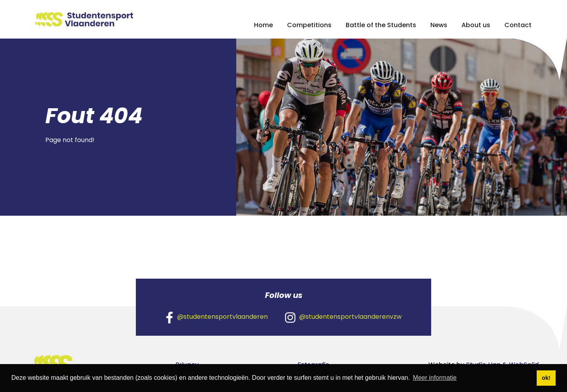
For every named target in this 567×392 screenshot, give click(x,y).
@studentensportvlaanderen (217, 317)
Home (263, 25)
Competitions (309, 25)
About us (476, 25)
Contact (518, 25)
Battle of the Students (381, 25)
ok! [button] (546, 378)
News (439, 25)
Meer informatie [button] (435, 378)
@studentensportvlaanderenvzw (343, 317)
